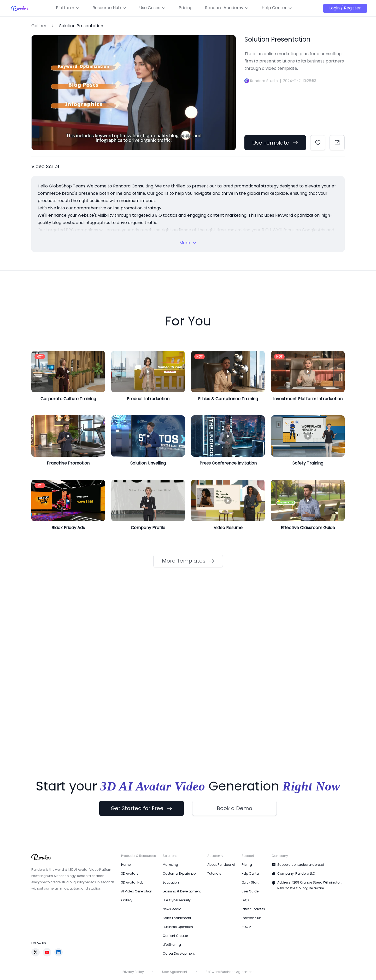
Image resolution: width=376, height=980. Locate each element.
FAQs (245, 900)
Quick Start (250, 882)
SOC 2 (246, 927)
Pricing (247, 865)
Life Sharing (172, 945)
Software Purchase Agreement (230, 972)
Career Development (179, 953)
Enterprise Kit (251, 918)
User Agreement (175, 972)
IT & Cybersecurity (177, 900)
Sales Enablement (177, 918)
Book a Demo (234, 808)
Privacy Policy (133, 972)
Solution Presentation (81, 26)
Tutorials (214, 873)
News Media (172, 909)
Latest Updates (253, 909)
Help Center (250, 873)
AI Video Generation (137, 891)
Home (126, 865)
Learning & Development (182, 891)
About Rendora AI (221, 865)
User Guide (250, 891)
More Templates (188, 561)
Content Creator (175, 936)
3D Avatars (130, 873)
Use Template (275, 143)
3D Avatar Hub (132, 882)
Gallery (39, 26)
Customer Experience (179, 873)
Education (171, 882)
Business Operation (178, 927)
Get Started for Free (142, 808)
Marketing (170, 865)
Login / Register (345, 8)
